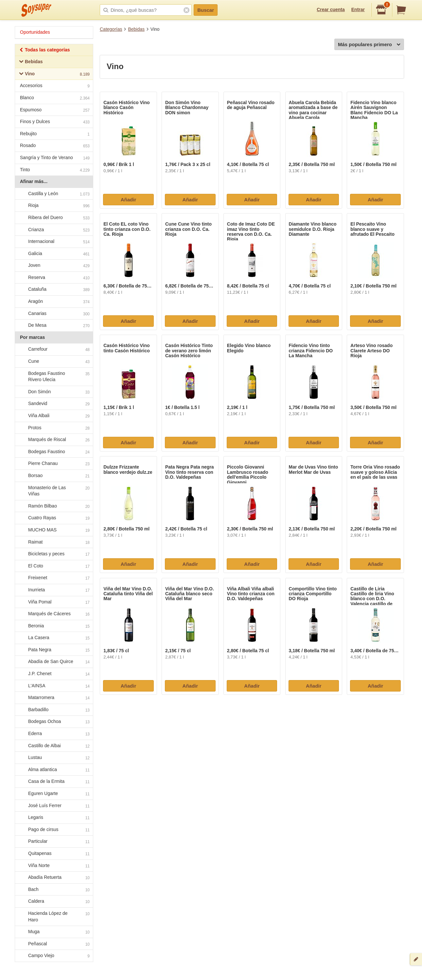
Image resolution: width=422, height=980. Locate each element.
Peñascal (54, 944)
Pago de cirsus (54, 830)
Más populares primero (369, 45)
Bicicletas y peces (54, 554)
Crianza (54, 230)
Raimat (54, 542)
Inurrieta (54, 590)
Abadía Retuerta (54, 878)
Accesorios (55, 86)
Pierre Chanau (54, 464)
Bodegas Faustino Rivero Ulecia (54, 377)
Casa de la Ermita (54, 782)
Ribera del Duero (54, 218)
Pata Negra (54, 650)
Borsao (54, 476)
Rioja (54, 206)
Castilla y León (54, 194)
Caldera (54, 902)
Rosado (55, 146)
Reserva (54, 278)
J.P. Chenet (54, 674)
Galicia (54, 254)
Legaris (54, 818)
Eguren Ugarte (54, 794)
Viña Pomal (54, 602)
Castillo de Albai (54, 746)
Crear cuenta (331, 9)
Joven (54, 266)
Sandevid (54, 404)
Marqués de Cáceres (54, 614)
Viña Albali (54, 416)
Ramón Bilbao (54, 506)
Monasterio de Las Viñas (54, 491)
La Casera (54, 638)
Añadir (129, 200)
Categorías (111, 29)
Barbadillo (54, 710)
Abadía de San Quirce (54, 662)
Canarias (54, 314)
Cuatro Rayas (54, 518)
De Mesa (54, 326)
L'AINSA (54, 686)
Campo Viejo (54, 956)
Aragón (54, 302)
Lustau (54, 758)
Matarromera (54, 698)
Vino (54, 74)
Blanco (55, 98)
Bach (54, 890)
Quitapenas (54, 854)
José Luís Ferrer (54, 806)
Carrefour (54, 350)
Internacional (54, 242)
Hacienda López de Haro (54, 916)
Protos (54, 428)
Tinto (55, 170)
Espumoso (55, 111)
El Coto (54, 566)
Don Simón (54, 392)
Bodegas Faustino (54, 452)
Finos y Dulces (55, 122)
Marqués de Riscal (54, 440)
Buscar (206, 10)
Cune (54, 361)
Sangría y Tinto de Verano (55, 158)
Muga (54, 932)
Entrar (358, 9)
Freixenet (54, 578)
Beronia (54, 626)
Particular (54, 842)
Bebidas (136, 29)
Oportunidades (35, 32)
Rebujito (55, 134)
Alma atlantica (54, 770)
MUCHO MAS (54, 530)
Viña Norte (54, 866)
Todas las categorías (44, 51)
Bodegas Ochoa (54, 722)
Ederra (54, 734)
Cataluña (54, 290)
